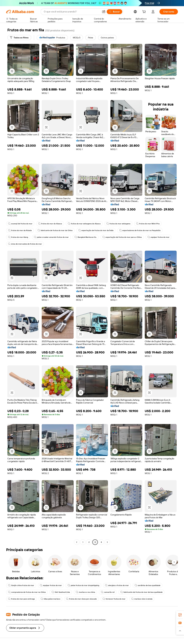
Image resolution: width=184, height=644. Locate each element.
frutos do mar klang (18, 237)
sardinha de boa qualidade (148, 585)
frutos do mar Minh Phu (148, 224)
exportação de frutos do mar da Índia (96, 230)
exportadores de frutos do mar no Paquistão (140, 230)
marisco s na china (85, 592)
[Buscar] (114, 12)
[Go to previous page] (77, 542)
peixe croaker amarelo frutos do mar (51, 237)
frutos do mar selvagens (118, 224)
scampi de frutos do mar (20, 224)
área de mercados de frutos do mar (25, 244)
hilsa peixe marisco (50, 599)
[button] (104, 12)
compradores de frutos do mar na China (27, 592)
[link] (180, 615)
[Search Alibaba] (72, 12)
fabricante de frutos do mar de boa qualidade (141, 592)
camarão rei (108, 592)
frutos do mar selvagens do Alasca (84, 224)
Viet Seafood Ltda (61, 592)
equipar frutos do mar (158, 237)
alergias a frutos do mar (117, 585)
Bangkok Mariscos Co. (86, 237)
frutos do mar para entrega (21, 599)
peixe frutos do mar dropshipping (83, 585)
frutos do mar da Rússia (20, 230)
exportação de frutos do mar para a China (122, 237)
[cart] (145, 12)
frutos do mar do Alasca (50, 224)
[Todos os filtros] (19, 38)
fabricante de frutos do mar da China (55, 230)
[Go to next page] (107, 542)
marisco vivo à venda (142, 599)
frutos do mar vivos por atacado (81, 599)
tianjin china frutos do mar (21, 585)
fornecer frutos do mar (114, 599)
